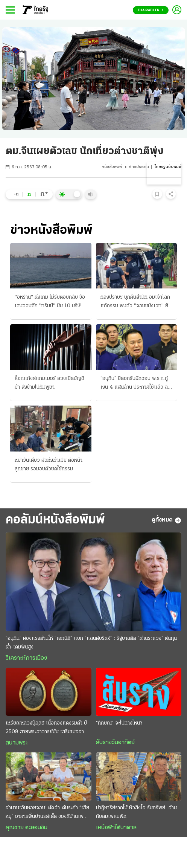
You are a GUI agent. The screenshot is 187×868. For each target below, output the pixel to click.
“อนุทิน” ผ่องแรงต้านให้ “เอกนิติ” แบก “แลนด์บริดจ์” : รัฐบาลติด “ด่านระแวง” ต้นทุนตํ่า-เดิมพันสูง (91, 643)
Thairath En (151, 10)
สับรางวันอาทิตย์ (115, 743)
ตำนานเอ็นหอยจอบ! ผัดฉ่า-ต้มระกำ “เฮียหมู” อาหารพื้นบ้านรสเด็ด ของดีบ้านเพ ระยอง (47, 813)
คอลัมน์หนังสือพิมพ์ (55, 520)
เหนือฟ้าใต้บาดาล (116, 828)
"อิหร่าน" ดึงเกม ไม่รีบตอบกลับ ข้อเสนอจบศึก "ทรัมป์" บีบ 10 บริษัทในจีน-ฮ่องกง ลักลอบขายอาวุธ (50, 302)
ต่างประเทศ (139, 167)
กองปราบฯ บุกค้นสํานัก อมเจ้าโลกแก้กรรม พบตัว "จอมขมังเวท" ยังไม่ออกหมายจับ (136, 302)
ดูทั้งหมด (166, 520)
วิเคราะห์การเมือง (26, 658)
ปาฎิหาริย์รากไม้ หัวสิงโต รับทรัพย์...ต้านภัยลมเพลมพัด (136, 812)
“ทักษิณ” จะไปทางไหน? (119, 723)
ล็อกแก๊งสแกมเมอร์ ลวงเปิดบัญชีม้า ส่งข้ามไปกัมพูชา (49, 383)
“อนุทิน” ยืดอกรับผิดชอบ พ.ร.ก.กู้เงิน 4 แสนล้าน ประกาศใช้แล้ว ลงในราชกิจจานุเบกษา (135, 384)
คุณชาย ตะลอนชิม (27, 828)
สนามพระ (17, 743)
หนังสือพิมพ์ (112, 167)
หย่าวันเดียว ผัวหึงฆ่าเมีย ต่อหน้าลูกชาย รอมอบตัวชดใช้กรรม (49, 465)
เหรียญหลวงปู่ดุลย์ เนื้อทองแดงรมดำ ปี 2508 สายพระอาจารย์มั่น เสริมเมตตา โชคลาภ (46, 728)
